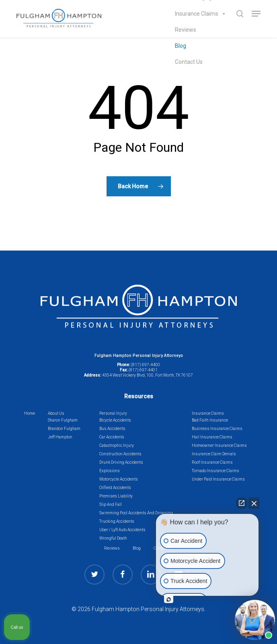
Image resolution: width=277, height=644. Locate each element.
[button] (256, 14)
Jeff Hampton (60, 437)
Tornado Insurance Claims (215, 471)
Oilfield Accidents (115, 488)
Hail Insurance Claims (212, 437)
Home (30, 413)
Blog (181, 46)
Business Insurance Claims (217, 429)
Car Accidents (112, 437)
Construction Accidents (120, 454)
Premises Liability (116, 496)
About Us (56, 413)
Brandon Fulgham (64, 429)
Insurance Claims (201, 14)
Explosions (110, 471)
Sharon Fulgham (63, 420)
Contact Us (189, 62)
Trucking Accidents (117, 521)
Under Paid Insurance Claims (218, 479)
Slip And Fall (111, 504)
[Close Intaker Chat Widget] (254, 503)
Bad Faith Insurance (210, 420)
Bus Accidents (112, 429)
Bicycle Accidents (115, 420)
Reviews (186, 30)
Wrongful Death (113, 538)
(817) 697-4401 (143, 370)
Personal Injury (113, 413)
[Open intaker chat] (169, 599)
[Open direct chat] (242, 503)
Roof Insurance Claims (212, 462)
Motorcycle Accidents (119, 479)
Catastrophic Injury (117, 445)
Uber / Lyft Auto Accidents (122, 530)
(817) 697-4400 (146, 365)
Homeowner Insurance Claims (219, 445)
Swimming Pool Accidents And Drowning (136, 513)
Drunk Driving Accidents (121, 462)
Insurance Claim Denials (214, 454)
